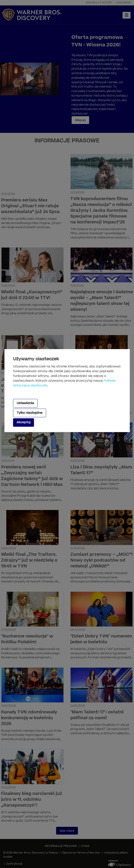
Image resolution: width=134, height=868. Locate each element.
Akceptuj (23, 422)
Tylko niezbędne (29, 413)
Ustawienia (25, 403)
